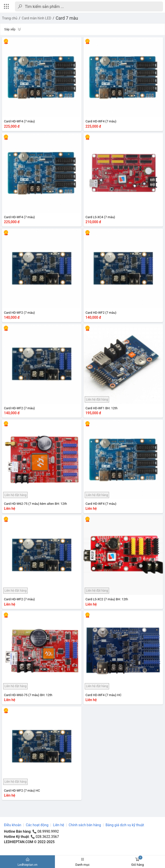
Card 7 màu (67, 18)
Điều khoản (13, 825)
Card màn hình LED (37, 18)
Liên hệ (59, 825)
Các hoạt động (37, 825)
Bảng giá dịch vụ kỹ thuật (125, 825)
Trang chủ (10, 18)
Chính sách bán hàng (85, 825)
